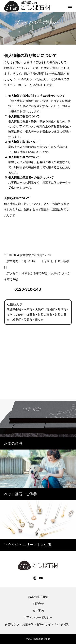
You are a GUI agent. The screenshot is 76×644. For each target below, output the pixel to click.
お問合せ (38, 604)
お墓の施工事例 (38, 597)
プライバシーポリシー (38, 617)
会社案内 (38, 611)
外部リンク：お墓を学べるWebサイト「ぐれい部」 (38, 624)
